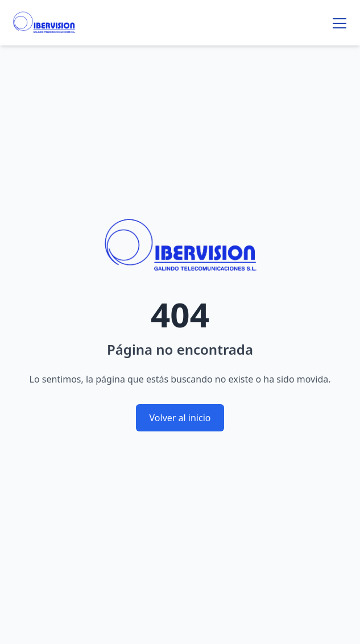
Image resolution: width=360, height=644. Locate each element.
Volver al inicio (180, 418)
